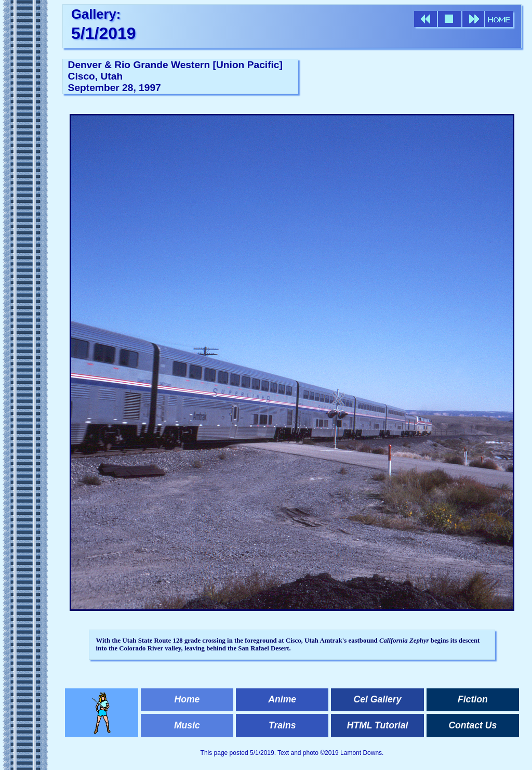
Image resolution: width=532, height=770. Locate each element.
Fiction (473, 699)
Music (187, 725)
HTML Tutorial (378, 725)
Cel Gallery (378, 699)
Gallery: (96, 14)
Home (187, 699)
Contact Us (473, 725)
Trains (282, 725)
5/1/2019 (104, 33)
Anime (282, 699)
